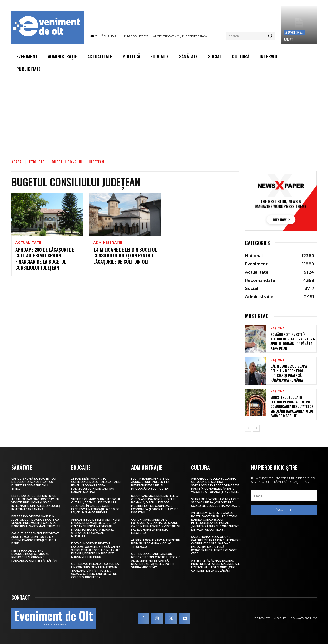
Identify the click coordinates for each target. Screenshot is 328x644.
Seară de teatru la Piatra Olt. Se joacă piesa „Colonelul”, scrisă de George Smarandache (216, 503)
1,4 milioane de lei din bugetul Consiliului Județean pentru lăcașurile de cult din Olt (125, 256)
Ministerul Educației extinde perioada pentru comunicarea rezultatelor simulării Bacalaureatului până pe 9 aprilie (292, 406)
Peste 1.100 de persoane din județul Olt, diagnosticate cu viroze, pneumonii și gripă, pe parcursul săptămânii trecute (36, 521)
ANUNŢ (288, 39)
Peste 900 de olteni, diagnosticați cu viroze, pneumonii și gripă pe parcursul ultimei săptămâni (34, 556)
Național (278, 329)
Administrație (108, 243)
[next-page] (256, 428)
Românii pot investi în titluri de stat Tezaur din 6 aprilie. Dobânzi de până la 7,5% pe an (293, 341)
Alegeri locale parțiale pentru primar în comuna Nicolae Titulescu (156, 544)
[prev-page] (248, 428)
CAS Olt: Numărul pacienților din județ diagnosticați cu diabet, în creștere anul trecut (34, 484)
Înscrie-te (284, 510)
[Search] (270, 36)
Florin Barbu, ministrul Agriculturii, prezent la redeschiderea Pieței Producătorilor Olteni (150, 484)
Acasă (17, 162)
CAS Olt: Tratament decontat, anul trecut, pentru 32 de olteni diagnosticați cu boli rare (35, 539)
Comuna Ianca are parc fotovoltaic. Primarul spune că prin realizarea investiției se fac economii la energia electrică (156, 526)
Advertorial (294, 32)
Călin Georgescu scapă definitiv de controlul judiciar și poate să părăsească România (289, 373)
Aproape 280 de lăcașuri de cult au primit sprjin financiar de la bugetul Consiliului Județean (45, 259)
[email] (284, 496)
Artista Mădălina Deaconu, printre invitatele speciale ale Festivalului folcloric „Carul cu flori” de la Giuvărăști (215, 566)
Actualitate (28, 243)
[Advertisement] (164, 114)
